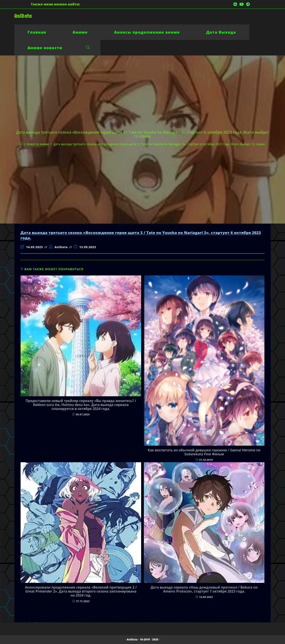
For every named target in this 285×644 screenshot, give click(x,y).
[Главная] (21, 144)
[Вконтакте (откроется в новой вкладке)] (235, 4)
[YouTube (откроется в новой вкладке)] (242, 4)
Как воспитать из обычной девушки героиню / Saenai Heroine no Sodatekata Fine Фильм (204, 452)
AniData (23, 16)
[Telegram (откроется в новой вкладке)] (247, 4)
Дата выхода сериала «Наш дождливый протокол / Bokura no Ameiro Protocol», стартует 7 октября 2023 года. (204, 589)
